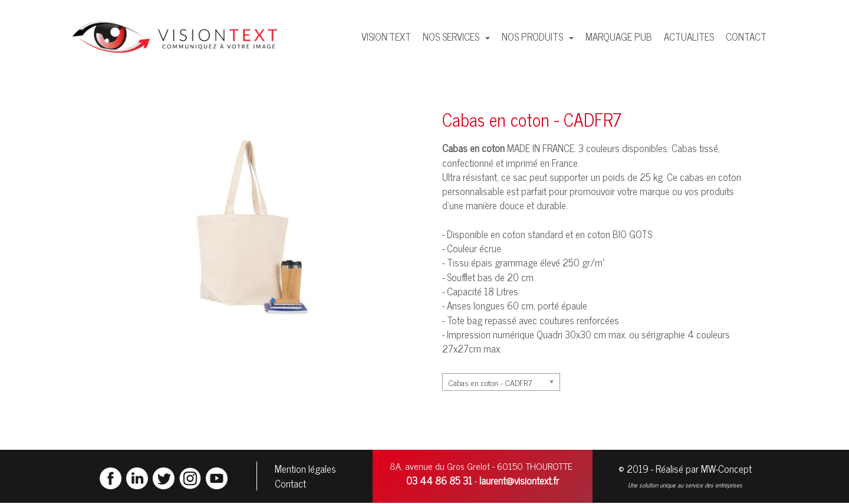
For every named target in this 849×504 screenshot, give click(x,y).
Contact (290, 484)
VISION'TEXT (386, 37)
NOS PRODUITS (534, 37)
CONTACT (746, 37)
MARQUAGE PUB (619, 37)
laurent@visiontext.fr (519, 481)
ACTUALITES (689, 37)
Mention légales (305, 469)
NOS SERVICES (452, 37)
